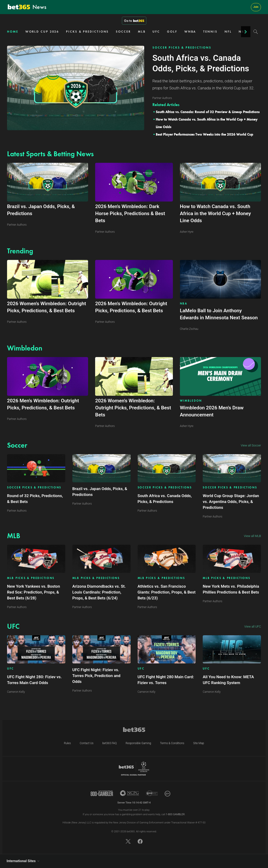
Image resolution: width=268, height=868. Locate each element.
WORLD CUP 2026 (42, 32)
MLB (142, 32)
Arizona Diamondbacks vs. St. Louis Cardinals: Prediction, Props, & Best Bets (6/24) (99, 592)
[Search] (256, 32)
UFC (156, 32)
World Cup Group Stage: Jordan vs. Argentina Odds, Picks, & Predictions (231, 502)
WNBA (190, 32)
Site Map (198, 743)
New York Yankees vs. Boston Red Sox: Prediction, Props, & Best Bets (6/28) (33, 592)
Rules (67, 743)
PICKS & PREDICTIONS (87, 32)
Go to (134, 21)
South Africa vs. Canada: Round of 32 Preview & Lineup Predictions (208, 112)
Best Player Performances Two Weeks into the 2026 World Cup (204, 134)
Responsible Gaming (138, 743)
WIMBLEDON (191, 401)
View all (251, 445)
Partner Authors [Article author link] (17, 511)
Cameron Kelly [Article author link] (16, 692)
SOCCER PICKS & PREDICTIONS (182, 48)
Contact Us (87, 743)
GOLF (172, 32)
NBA (184, 304)
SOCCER (123, 32)
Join (256, 7)
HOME (13, 32)
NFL (228, 32)
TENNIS (210, 32)
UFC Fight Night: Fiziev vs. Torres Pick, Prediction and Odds (96, 676)
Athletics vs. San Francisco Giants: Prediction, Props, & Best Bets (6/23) (167, 592)
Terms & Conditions (172, 743)
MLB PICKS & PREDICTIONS (31, 578)
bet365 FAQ (110, 743)
